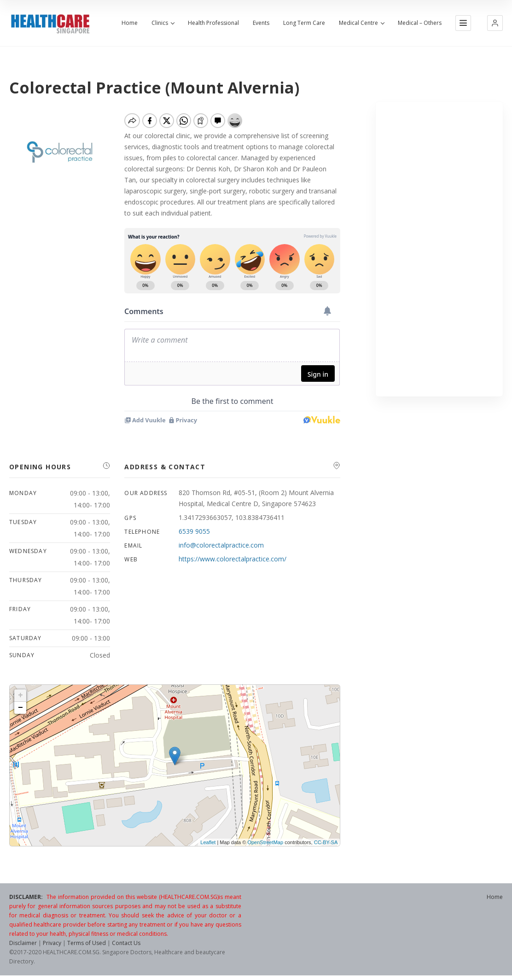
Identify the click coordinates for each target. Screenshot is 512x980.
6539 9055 (194, 531)
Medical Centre (361, 23)
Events (261, 23)
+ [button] (20, 695)
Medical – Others (420, 23)
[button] (495, 23)
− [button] (20, 708)
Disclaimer (23, 943)
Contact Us (126, 943)
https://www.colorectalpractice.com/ (233, 559)
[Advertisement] (439, 249)
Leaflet (208, 842)
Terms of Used (87, 943)
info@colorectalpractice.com (221, 545)
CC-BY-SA (326, 842)
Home (130, 23)
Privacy (52, 943)
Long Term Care (304, 23)
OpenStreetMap (265, 842)
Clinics (163, 23)
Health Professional (213, 23)
